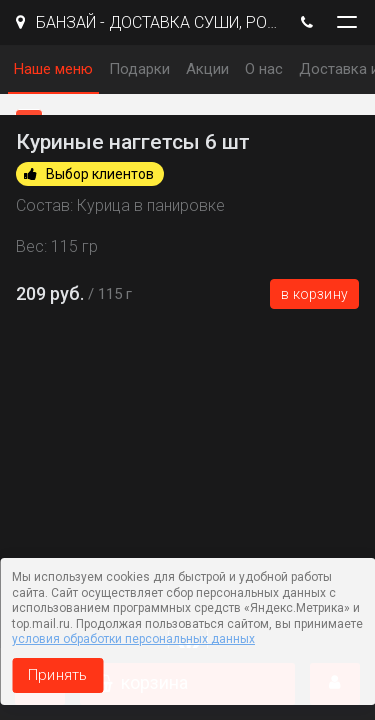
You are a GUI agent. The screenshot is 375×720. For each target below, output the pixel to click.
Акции (207, 69)
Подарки (139, 69)
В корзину (314, 294)
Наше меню (53, 69)
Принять (57, 675)
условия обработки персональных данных (133, 639)
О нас (264, 69)
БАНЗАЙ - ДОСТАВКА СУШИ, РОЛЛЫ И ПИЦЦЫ (147, 22)
